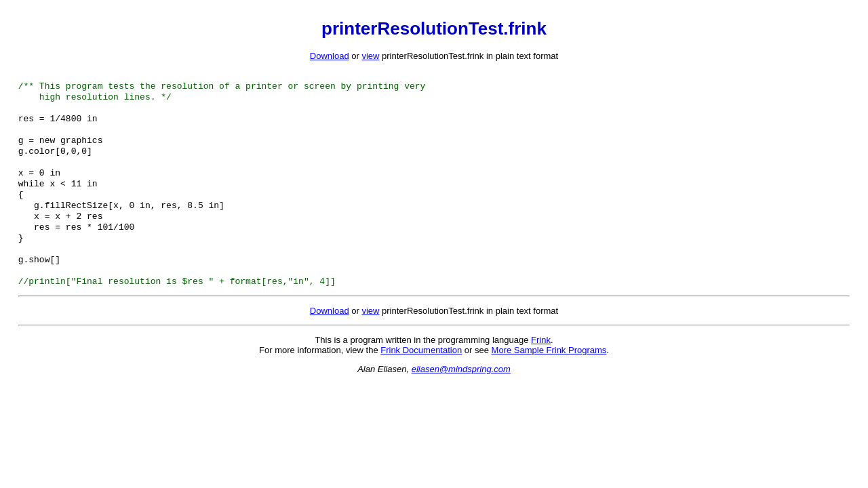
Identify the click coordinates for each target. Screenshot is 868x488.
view (370, 56)
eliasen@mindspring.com (461, 396)
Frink (541, 367)
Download (330, 56)
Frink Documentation (421, 377)
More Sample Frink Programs (549, 377)
